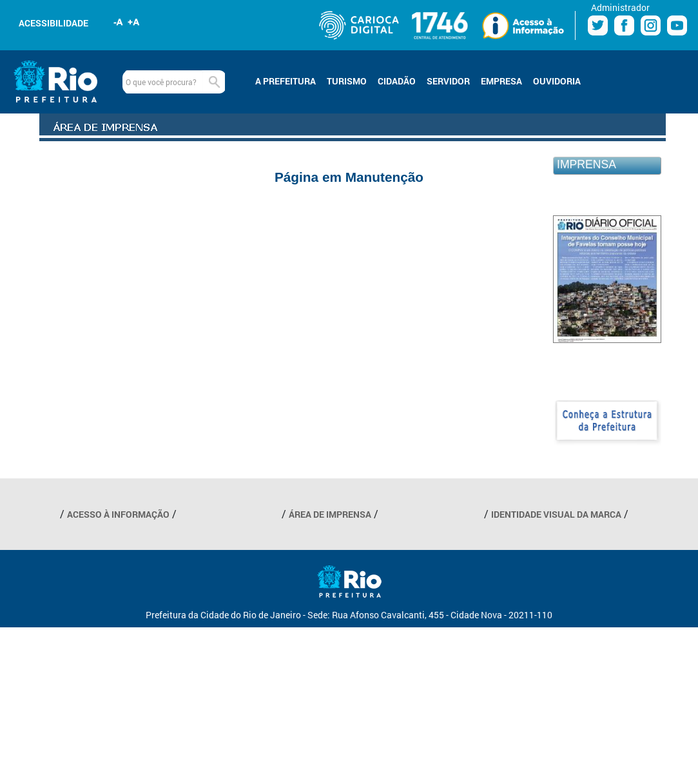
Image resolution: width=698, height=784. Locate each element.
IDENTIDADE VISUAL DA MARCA (556, 514)
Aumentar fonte (134, 22)
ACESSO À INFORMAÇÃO (118, 514)
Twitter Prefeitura (598, 25)
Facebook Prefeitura (624, 25)
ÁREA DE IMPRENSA (330, 514)
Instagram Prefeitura (651, 25)
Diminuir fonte (119, 22)
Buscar (214, 82)
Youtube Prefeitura (677, 25)
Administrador (620, 7)
